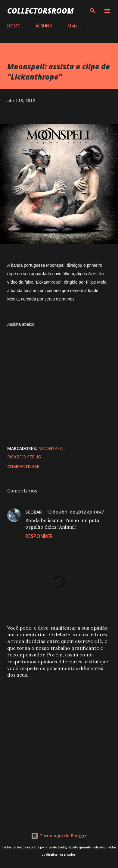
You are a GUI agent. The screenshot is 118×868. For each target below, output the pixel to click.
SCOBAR (34, 512)
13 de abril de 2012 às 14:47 (75, 512)
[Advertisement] (59, 747)
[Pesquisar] (93, 11)
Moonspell (51, 448)
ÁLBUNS (44, 26)
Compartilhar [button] (23, 466)
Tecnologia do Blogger (59, 836)
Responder (39, 536)
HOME (14, 26)
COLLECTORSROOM (40, 11)
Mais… (74, 26)
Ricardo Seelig (24, 457)
